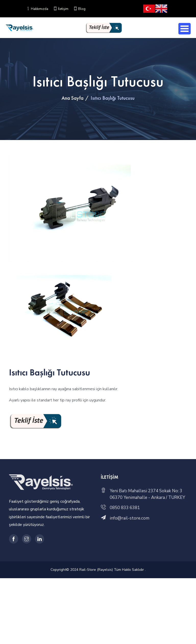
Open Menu (185, 29)
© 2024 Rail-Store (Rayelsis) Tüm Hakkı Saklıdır (106, 570)
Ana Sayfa (72, 98)
